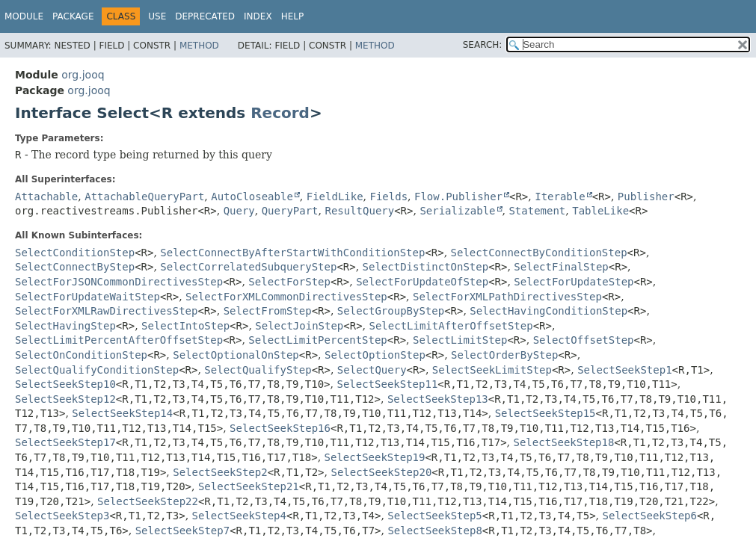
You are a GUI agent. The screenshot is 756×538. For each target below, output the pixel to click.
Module (24, 16)
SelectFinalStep (561, 267)
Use (157, 16)
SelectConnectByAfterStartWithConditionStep (292, 253)
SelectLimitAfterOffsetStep (451, 326)
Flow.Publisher (458, 197)
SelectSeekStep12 (65, 399)
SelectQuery (372, 370)
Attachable (46, 197)
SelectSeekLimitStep (492, 370)
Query (239, 211)
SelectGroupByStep (391, 311)
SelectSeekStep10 (65, 384)
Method (199, 46)
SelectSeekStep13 (438, 399)
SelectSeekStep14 (122, 413)
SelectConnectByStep (75, 267)
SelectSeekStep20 (381, 472)
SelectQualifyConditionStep (97, 370)
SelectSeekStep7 (182, 531)
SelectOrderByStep (504, 355)
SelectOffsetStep (584, 340)
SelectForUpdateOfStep (422, 282)
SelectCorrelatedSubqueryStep (248, 267)
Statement (537, 211)
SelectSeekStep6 (649, 516)
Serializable (457, 211)
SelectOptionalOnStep (236, 355)
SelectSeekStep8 (434, 531)
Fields (389, 197)
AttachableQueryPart (144, 197)
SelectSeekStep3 (62, 516)
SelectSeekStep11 (387, 384)
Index (258, 16)
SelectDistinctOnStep (426, 267)
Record (280, 113)
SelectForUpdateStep (574, 282)
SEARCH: (483, 45)
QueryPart (290, 211)
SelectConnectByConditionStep (539, 253)
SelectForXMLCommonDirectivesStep (286, 297)
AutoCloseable (252, 197)
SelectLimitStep (460, 340)
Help (293, 16)
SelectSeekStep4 (239, 516)
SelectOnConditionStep (81, 355)
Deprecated (205, 16)
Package (73, 16)
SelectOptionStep (375, 355)
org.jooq (83, 75)
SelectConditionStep (75, 253)
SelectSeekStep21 (249, 486)
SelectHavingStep (65, 326)
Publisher (646, 197)
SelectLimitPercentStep (317, 340)
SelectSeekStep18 (563, 442)
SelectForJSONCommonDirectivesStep (119, 282)
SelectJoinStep (299, 326)
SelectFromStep (268, 311)
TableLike (600, 211)
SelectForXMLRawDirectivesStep (106, 311)
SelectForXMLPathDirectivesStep (507, 297)
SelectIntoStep (185, 326)
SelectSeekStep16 (280, 428)
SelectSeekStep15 (546, 413)
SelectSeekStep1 (624, 370)
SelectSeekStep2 (220, 472)
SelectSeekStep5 (434, 516)
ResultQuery (359, 211)
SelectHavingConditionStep (548, 311)
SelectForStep (289, 282)
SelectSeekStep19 (375, 457)
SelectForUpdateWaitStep (87, 297)
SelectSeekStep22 (148, 501)
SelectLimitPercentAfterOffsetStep (119, 340)
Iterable (560, 197)
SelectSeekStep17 (65, 442)
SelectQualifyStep (258, 370)
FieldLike (335, 197)
